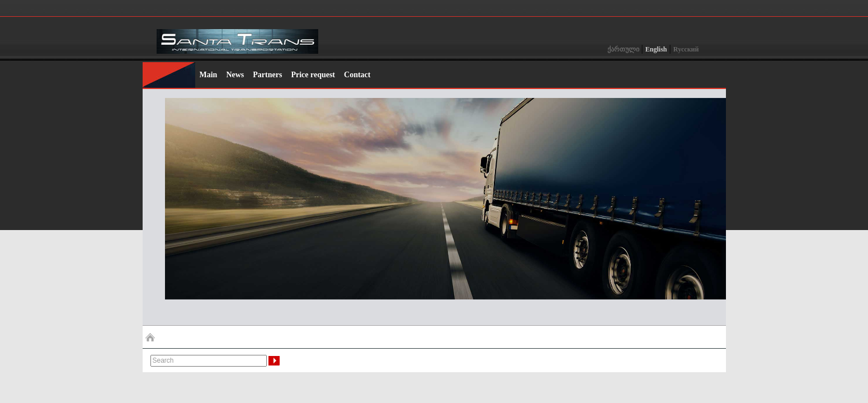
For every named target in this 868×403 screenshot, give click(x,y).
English (656, 49)
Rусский (686, 49)
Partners (267, 75)
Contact (357, 75)
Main (209, 75)
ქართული (623, 49)
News (235, 75)
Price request (313, 75)
